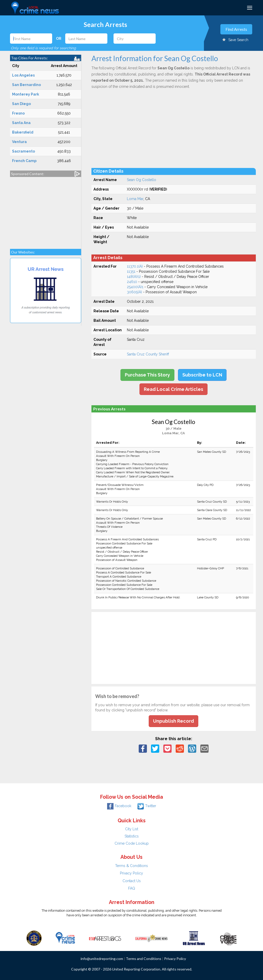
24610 (132, 282)
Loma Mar (135, 199)
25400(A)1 (135, 287)
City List (132, 829)
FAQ (132, 888)
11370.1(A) (135, 266)
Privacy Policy (131, 873)
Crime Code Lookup (132, 843)
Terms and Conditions (144, 959)
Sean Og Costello (142, 180)
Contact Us (132, 881)
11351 (131, 271)
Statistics (132, 836)
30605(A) (134, 292)
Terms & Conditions (131, 866)
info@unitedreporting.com (102, 959)
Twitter (147, 806)
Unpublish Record (173, 721)
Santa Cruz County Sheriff (148, 354)
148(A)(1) (134, 277)
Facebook (119, 806)
